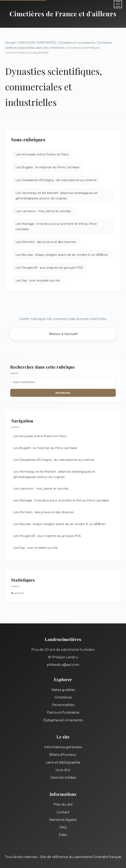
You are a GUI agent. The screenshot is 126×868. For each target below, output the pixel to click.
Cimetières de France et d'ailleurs (63, 14)
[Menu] (118, 4)
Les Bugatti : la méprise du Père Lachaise (47, 167)
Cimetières (63, 697)
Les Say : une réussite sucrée (38, 280)
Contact (63, 812)
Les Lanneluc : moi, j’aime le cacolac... (44, 211)
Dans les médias (63, 778)
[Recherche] (63, 382)
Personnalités (63, 705)
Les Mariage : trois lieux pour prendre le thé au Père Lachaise (56, 226)
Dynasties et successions (77, 43)
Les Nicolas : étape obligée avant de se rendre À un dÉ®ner (62, 255)
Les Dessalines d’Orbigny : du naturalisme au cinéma (56, 180)
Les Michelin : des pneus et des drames (46, 242)
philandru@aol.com (63, 665)
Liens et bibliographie (63, 762)
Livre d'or (63, 770)
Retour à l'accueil (63, 334)
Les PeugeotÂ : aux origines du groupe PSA (49, 268)
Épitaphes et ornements (63, 720)
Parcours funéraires (63, 712)
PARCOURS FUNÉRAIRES (37, 43)
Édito (63, 835)
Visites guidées (63, 690)
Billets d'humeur (63, 755)
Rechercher (63, 393)
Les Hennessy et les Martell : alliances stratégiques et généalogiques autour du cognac (56, 196)
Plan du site (63, 804)
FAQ (63, 827)
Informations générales (63, 747)
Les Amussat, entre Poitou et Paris (42, 154)
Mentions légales (63, 820)
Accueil (10, 43)
